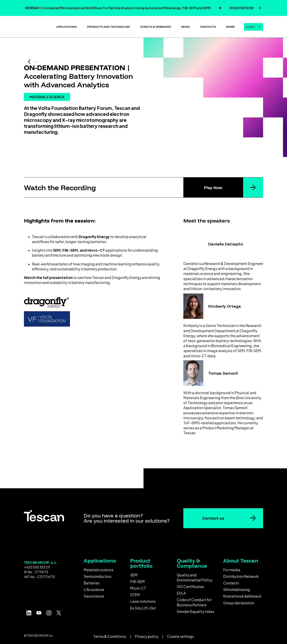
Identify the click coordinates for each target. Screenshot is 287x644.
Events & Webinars (156, 26)
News (185, 26)
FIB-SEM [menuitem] (137, 580)
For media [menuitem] (232, 568)
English (251, 26)
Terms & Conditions (110, 635)
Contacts (208, 26)
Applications (66, 26)
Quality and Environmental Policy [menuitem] (195, 576)
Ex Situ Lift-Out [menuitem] (143, 606)
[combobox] (254, 26)
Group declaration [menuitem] (239, 601)
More (230, 26)
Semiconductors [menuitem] (98, 575)
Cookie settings (180, 635)
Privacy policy (147, 635)
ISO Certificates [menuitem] (190, 585)
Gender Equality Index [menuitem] (196, 610)
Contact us (213, 516)
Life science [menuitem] (94, 588)
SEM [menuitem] (134, 573)
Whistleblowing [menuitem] (237, 588)
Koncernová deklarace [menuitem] (242, 594)
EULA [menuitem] (181, 591)
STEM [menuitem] (135, 593)
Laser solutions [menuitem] (143, 600)
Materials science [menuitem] (99, 568)
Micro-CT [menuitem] (138, 586)
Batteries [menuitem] (92, 581)
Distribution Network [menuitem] (241, 575)
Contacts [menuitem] (231, 581)
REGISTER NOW (242, 8)
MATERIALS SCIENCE (47, 110)
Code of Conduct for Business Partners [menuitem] (194, 601)
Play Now (213, 186)
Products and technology (109, 26)
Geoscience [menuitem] (94, 594)
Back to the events (53, 61)
